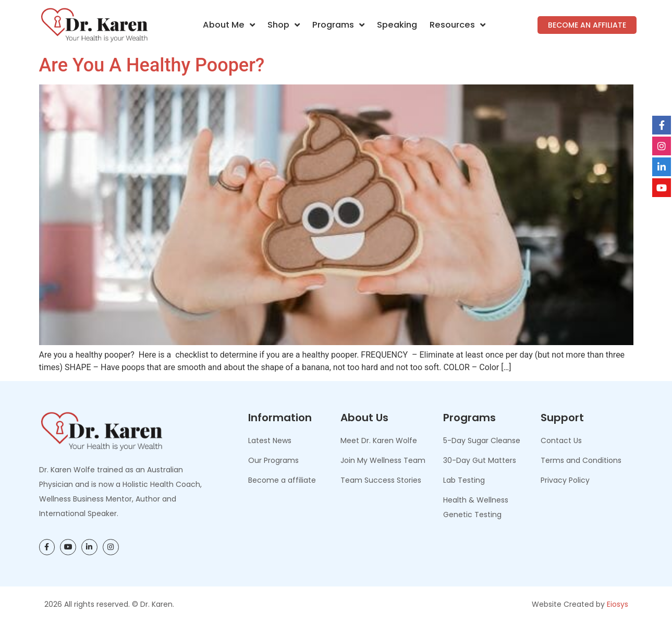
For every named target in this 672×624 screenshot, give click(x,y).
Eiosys (618, 604)
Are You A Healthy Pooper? (152, 65)
